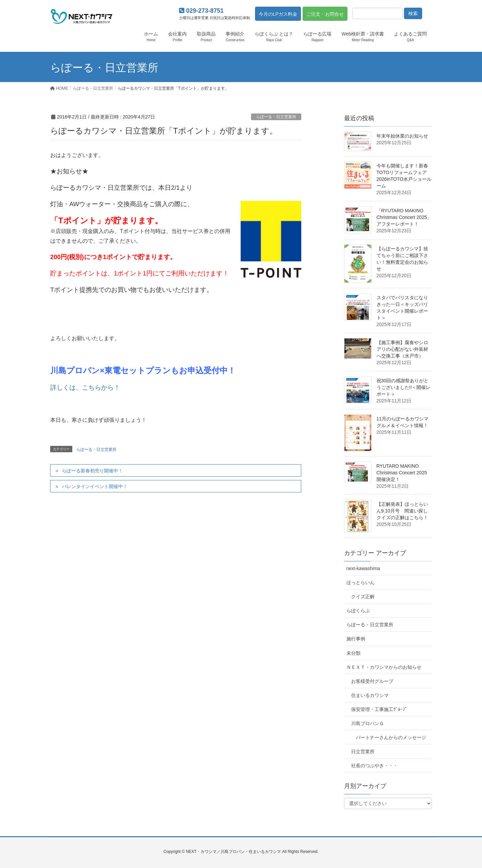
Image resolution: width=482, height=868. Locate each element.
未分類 (353, 653)
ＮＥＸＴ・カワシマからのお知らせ (384, 667)
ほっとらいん (360, 582)
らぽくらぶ (358, 611)
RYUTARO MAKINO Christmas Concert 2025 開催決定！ (402, 473)
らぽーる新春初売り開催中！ (92, 471)
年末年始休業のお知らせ (402, 136)
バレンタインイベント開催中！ (95, 486)
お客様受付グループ (372, 681)
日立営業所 (363, 752)
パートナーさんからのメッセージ (391, 737)
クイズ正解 (363, 597)
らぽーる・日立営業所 (276, 117)
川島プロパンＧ (368, 723)
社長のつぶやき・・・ (375, 766)
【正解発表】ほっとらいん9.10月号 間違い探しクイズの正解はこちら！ (402, 511)
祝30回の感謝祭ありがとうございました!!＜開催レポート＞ (404, 387)
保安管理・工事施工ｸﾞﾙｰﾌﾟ (379, 709)
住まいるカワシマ (370, 695)
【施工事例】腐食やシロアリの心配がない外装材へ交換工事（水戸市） (402, 349)
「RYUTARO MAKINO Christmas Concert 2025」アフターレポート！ (404, 217)
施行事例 (356, 639)
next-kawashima (363, 568)
